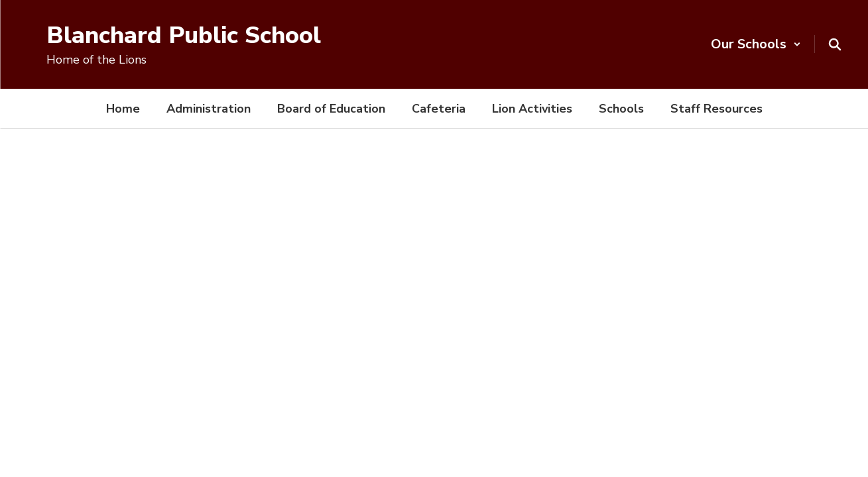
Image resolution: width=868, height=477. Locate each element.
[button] (756, 44)
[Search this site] (835, 44)
